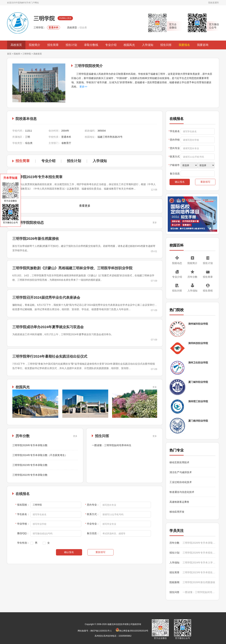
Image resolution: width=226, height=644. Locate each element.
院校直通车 (214, 3)
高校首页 (16, 45)
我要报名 (184, 45)
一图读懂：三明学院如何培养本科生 (112, 445)
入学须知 (148, 45)
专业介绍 (111, 45)
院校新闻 (174, 582)
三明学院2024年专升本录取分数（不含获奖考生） (40, 455)
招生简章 (53, 45)
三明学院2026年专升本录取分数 (30, 445)
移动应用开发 (177, 512)
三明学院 (27, 54)
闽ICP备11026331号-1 (101, 631)
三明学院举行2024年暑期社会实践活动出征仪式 (50, 356)
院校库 (17, 54)
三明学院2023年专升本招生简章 (38, 177)
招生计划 (71, 45)
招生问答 (166, 45)
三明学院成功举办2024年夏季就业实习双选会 (48, 327)
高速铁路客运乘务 (179, 502)
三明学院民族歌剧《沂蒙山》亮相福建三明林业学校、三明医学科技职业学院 (72, 268)
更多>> (83, 87)
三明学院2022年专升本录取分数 (30, 475)
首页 (9, 54)
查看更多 (85, 206)
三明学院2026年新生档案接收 (36, 239)
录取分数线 (91, 45)
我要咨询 (203, 45)
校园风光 (129, 45)
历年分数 (192, 277)
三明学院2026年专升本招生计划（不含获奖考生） (199, 553)
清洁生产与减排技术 (181, 472)
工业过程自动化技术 (181, 482)
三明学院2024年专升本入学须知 (199, 563)
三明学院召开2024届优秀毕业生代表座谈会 (46, 297)
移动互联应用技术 (180, 462)
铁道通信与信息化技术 (182, 492)
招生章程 (208, 291)
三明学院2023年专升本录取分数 (30, 465)
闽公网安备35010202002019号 (132, 631)
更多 (155, 223)
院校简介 (35, 45)
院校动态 (177, 263)
